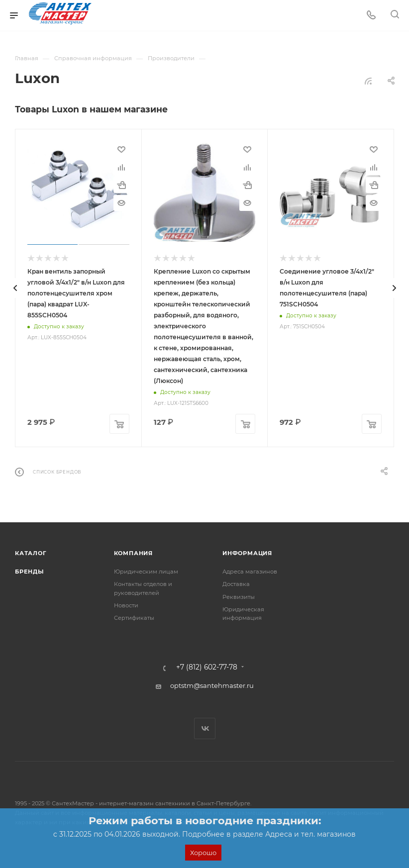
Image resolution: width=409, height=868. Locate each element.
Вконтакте (205, 728)
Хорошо (203, 853)
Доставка (236, 584)
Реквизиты (239, 597)
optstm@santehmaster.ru (212, 685)
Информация (247, 553)
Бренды (30, 572)
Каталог (31, 553)
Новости (126, 605)
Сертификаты (134, 618)
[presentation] (15, 288)
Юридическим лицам (146, 572)
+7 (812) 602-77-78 (207, 668)
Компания (133, 553)
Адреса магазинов (250, 572)
